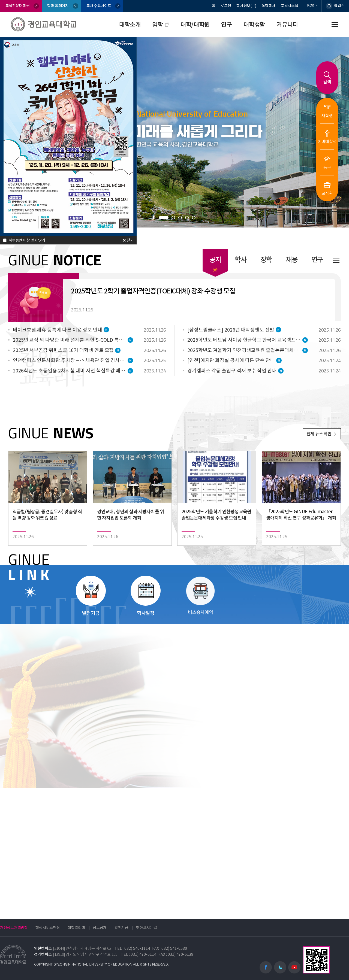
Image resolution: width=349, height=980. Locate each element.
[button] (164, 218)
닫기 (130, 239)
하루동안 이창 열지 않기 (27, 239)
